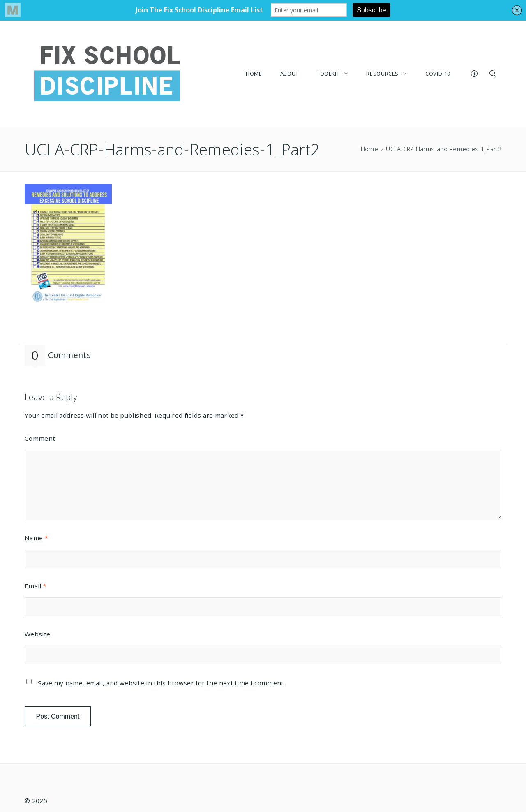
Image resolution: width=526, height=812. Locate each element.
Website (37, 634)
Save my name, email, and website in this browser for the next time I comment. (161, 683)
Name (36, 538)
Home (369, 149)
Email (36, 586)
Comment (40, 438)
